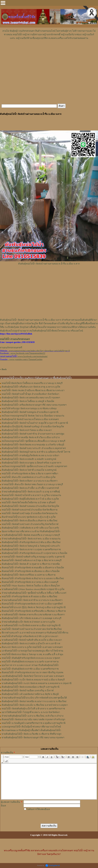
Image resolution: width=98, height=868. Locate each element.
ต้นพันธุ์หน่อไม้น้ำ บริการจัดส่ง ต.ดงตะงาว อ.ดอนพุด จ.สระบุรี (31, 618)
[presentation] (46, 817)
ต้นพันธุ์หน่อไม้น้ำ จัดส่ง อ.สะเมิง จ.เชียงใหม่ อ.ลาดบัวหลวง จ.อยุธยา (35, 705)
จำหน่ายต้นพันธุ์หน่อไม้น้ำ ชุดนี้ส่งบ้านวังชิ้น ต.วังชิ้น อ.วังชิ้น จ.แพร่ (34, 593)
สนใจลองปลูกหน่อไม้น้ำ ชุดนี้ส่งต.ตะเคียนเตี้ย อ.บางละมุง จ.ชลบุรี (33, 441)
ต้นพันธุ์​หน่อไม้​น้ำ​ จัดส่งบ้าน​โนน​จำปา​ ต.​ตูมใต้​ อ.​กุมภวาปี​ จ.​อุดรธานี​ (35, 423)
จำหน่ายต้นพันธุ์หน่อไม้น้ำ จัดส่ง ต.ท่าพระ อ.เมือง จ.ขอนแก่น (31, 539)
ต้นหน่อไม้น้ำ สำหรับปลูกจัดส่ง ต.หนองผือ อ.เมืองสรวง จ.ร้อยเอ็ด (33, 568)
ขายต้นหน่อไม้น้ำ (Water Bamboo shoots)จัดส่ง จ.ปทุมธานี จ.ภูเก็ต (33, 589)
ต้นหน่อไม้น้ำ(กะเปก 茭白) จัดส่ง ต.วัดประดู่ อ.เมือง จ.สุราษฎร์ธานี (34, 607)
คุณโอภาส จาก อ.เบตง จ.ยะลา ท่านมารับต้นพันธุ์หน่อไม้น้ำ (30, 665)
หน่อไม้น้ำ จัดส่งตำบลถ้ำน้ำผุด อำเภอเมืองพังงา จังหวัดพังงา (30, 394)
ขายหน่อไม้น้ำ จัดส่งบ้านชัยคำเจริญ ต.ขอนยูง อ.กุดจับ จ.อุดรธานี (33, 557)
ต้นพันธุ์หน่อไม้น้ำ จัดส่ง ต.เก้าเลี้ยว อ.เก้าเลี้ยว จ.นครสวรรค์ (30, 488)
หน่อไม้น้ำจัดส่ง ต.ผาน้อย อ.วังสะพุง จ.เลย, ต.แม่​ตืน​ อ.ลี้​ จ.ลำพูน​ (32, 654)
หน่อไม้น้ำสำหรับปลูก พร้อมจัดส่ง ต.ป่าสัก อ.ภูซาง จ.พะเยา (30, 636)
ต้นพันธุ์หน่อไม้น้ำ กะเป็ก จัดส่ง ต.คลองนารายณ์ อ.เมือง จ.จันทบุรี (33, 680)
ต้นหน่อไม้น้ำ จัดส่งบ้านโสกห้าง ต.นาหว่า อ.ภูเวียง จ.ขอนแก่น (31, 495)
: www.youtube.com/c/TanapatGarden (21, 359)
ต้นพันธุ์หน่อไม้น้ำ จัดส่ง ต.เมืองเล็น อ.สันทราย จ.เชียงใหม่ (30, 521)
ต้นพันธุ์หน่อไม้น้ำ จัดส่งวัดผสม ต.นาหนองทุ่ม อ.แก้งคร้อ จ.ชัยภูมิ (33, 445)
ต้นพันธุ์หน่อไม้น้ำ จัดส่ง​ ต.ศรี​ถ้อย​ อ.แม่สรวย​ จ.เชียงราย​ (29, 575)
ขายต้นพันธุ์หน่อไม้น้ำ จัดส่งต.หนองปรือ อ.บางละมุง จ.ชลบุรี (31, 535)
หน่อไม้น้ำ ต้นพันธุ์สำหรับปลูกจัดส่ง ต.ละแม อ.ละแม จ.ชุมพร (31, 658)
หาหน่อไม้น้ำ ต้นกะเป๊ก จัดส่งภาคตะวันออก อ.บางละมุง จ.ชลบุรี (32, 484)
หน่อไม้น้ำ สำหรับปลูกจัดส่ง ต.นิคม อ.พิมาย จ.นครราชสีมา (30, 474)
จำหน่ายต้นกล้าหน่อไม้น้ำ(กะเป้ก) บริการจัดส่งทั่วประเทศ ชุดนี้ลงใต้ (34, 698)
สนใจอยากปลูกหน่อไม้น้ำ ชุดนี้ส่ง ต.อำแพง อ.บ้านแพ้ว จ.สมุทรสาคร (34, 466)
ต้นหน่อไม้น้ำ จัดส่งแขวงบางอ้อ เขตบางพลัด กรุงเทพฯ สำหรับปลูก (33, 719)
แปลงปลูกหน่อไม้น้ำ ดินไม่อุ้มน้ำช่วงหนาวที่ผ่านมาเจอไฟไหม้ (31, 727)
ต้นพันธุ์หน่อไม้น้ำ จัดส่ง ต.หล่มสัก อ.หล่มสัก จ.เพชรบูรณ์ (29, 459)
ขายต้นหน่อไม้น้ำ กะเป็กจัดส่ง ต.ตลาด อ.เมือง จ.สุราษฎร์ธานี (31, 625)
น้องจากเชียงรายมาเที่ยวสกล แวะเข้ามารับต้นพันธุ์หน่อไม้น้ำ (31, 531)
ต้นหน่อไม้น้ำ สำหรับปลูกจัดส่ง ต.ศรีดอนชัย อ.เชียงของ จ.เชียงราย (34, 611)
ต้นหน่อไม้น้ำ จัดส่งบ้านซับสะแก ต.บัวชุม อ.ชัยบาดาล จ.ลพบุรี (32, 560)
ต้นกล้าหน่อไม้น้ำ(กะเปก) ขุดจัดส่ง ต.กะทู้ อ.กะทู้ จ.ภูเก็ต (29, 517)
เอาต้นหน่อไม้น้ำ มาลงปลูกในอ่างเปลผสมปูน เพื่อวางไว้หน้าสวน (32, 651)
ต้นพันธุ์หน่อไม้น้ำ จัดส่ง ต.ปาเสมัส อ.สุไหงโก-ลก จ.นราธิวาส (31, 644)
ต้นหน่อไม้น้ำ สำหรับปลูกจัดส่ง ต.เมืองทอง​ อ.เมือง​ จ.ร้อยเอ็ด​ (31, 571)
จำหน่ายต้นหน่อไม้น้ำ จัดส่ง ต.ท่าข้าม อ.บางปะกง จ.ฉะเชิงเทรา (32, 600)
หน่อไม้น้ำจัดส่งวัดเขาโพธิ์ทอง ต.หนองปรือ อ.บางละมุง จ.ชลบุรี (32, 383)
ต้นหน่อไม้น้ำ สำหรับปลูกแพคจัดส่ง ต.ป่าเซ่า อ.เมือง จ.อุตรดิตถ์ (32, 604)
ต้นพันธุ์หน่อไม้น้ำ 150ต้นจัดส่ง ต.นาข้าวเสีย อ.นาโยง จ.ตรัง (30, 528)
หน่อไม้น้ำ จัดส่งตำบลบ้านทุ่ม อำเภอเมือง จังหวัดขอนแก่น (30, 513)
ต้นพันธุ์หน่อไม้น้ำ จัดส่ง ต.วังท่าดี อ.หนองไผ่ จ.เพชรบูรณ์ (29, 470)
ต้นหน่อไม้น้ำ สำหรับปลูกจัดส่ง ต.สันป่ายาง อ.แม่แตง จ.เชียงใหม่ (33, 578)
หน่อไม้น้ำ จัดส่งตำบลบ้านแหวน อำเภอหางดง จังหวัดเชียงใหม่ (32, 629)
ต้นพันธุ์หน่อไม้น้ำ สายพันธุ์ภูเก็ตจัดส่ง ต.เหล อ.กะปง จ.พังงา (30, 455)
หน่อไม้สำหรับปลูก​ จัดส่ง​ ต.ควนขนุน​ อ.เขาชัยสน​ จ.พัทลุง (29, 408)
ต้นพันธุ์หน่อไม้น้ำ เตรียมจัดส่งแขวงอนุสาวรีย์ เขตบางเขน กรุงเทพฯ (34, 405)
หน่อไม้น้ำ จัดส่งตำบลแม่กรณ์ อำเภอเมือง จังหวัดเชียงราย (30, 510)
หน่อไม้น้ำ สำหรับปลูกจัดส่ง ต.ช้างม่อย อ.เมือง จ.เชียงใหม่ (29, 596)
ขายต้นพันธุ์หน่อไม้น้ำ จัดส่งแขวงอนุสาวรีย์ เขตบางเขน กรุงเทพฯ (33, 738)
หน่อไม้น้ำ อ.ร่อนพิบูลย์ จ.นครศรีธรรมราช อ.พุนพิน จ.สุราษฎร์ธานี (33, 723)
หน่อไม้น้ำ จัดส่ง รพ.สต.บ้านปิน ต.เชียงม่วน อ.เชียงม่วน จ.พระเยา (33, 390)
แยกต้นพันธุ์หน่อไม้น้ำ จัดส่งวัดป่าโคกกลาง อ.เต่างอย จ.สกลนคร (33, 676)
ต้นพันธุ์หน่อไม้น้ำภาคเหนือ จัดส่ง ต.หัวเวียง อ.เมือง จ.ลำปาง (31, 437)
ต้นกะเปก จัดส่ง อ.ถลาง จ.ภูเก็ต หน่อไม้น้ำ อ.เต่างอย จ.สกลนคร (32, 647)
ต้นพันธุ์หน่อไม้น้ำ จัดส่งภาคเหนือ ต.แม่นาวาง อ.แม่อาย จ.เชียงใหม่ (34, 701)
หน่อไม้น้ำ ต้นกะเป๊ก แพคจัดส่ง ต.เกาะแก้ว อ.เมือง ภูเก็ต (29, 477)
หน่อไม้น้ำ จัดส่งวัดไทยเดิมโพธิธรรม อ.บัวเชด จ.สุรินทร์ (29, 502)
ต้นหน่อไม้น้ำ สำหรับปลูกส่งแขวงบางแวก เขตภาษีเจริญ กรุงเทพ (32, 672)
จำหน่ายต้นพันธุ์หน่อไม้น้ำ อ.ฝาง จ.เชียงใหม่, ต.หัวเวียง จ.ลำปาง (33, 716)
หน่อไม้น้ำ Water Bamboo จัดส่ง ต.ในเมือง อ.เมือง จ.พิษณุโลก (31, 586)
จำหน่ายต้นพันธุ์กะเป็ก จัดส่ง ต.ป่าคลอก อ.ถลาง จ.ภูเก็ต (28, 622)
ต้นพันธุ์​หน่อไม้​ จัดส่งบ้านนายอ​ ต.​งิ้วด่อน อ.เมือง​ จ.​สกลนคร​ (30, 419)
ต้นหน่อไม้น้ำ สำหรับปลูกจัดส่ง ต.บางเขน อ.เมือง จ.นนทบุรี (30, 582)
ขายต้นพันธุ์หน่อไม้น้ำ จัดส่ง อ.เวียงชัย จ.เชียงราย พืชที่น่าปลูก (32, 734)
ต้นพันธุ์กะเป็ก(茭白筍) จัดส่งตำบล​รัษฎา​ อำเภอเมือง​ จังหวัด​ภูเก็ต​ (33, 427)
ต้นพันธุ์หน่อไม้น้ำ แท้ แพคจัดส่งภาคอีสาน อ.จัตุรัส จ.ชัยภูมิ (30, 694)
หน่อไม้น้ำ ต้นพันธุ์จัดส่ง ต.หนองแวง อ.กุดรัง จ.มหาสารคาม (30, 662)
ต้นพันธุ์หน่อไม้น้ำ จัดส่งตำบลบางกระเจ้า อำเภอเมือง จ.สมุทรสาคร (34, 448)
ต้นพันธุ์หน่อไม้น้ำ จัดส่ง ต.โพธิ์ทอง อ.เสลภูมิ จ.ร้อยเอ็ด (28, 401)
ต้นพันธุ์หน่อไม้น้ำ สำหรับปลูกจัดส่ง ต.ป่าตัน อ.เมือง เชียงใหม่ (31, 542)
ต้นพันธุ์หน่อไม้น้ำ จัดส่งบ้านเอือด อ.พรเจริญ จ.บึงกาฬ (28, 691)
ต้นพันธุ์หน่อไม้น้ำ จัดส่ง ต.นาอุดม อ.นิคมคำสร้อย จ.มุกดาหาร (31, 463)
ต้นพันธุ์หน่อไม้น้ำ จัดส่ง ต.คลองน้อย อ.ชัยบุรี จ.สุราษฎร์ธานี (30, 687)
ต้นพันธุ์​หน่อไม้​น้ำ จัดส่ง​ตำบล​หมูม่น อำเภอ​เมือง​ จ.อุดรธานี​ (30, 412)
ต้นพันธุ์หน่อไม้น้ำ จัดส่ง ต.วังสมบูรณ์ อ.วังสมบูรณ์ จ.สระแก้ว (31, 546)
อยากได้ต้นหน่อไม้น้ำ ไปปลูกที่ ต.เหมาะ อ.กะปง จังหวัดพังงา (31, 712)
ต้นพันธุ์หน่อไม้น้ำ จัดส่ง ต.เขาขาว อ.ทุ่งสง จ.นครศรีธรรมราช (31, 549)
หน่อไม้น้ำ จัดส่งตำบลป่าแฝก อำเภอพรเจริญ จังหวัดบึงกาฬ (30, 524)
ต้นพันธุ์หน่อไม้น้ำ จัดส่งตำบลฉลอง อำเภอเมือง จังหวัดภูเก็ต (30, 506)
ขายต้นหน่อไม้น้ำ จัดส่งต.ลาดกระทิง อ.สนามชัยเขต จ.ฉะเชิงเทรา (33, 615)
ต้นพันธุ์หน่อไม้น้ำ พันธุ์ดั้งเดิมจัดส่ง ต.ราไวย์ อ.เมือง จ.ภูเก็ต (30, 499)
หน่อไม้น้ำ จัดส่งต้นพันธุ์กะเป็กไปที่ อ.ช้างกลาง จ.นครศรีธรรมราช (33, 709)
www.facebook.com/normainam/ (33, 356)
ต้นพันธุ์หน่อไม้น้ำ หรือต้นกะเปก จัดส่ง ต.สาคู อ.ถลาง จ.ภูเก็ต (31, 387)
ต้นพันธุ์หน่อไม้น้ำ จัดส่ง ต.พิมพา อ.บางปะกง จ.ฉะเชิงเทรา (30, 481)
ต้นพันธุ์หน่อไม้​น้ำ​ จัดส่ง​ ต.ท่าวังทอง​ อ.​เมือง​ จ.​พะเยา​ (27, 430)
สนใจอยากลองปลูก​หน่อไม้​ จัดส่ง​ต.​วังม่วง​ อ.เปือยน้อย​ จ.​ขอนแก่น (33, 416)
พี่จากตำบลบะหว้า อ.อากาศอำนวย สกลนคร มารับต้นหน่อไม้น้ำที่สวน (35, 633)
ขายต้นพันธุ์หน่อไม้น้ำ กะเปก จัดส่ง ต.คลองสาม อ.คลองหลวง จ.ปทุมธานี (37, 683)
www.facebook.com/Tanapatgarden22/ (28, 353)
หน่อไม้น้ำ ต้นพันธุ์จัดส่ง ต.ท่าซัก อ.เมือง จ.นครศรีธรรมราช (30, 669)
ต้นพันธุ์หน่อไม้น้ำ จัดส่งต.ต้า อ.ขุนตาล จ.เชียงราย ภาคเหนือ (31, 564)
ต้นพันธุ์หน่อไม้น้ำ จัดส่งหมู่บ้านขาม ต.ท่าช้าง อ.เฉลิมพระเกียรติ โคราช (36, 452)
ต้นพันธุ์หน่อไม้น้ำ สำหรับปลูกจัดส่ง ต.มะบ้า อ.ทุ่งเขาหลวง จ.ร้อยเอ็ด (34, 553)
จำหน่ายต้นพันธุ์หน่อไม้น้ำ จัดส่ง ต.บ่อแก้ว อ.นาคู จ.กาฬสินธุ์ (31, 492)
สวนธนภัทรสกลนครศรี (11, 348)
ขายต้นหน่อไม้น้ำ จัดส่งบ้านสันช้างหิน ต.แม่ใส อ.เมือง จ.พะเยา (32, 640)
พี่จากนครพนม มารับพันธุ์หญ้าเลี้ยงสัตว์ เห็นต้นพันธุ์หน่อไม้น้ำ (31, 730)
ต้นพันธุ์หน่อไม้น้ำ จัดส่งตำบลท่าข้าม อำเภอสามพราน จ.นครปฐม (33, 434)
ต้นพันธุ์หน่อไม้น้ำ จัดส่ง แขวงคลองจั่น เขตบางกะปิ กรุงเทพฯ (31, 398)
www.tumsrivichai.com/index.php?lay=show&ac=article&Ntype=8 (39, 351)
